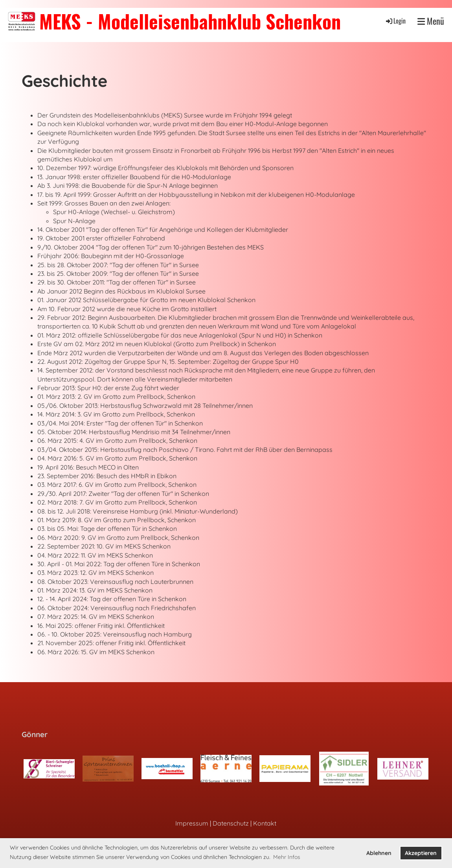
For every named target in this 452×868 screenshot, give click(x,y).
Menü (431, 21)
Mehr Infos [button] (287, 857)
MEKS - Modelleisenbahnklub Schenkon (190, 21)
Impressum (192, 823)
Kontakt (265, 823)
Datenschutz (231, 823)
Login (395, 21)
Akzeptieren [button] (421, 853)
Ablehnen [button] (379, 853)
